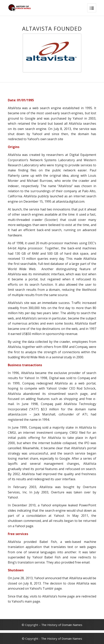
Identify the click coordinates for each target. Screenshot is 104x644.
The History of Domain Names (62, 625)
